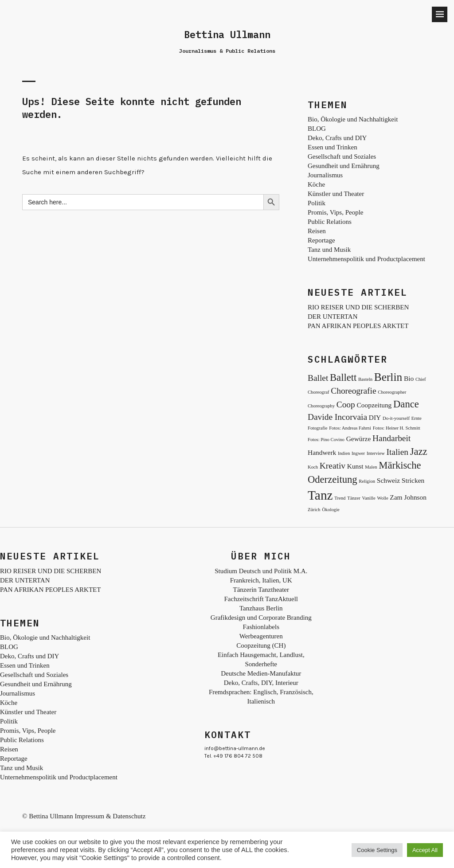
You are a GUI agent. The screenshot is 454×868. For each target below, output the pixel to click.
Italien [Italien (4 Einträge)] (398, 452)
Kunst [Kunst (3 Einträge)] (355, 466)
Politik (317, 203)
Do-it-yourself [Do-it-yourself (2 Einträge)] (396, 418)
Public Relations (330, 222)
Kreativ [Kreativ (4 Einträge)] (333, 466)
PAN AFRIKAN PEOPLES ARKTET (358, 326)
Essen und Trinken (333, 147)
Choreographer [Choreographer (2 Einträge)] (392, 392)
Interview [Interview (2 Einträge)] (376, 453)
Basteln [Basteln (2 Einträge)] (365, 379)
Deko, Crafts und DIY (337, 138)
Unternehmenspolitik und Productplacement (366, 259)
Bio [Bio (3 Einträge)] (409, 378)
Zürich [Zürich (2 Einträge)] (314, 510)
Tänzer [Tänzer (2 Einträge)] (354, 498)
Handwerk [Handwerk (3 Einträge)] (322, 452)
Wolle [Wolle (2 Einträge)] (382, 498)
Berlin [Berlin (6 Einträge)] (388, 377)
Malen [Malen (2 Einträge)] (371, 467)
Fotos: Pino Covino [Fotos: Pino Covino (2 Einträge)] (326, 440)
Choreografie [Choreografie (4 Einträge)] (353, 391)
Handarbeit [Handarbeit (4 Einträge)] (391, 438)
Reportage (321, 240)
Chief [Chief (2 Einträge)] (421, 379)
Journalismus (325, 175)
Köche (316, 184)
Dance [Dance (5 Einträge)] (406, 404)
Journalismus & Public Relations (227, 51)
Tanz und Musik (329, 250)
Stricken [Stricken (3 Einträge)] (413, 480)
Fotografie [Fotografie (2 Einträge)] (317, 428)
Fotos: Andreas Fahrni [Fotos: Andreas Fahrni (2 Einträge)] (350, 428)
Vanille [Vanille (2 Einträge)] (368, 498)
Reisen (317, 231)
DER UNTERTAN (333, 317)
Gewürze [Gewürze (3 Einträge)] (359, 439)
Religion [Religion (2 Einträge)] (367, 481)
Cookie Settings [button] (377, 850)
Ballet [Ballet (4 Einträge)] (318, 378)
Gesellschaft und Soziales (342, 156)
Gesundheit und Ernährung (344, 166)
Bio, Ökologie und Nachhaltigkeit (353, 119)
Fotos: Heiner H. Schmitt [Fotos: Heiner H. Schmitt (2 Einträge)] (397, 428)
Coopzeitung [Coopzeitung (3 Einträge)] (374, 405)
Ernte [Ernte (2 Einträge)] (417, 418)
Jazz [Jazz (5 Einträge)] (419, 452)
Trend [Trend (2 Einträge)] (340, 498)
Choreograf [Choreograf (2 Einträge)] (319, 392)
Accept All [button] (425, 850)
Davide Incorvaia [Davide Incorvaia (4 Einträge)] (337, 417)
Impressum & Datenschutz (110, 816)
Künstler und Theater (336, 194)
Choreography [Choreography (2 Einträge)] (321, 406)
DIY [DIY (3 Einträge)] (375, 417)
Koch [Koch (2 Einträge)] (313, 467)
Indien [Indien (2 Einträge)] (344, 453)
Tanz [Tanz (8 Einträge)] (320, 495)
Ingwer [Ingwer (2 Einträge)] (358, 453)
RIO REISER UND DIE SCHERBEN (358, 307)
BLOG (317, 129)
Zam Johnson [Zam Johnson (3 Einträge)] (408, 497)
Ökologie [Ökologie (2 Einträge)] (331, 510)
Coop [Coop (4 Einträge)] (346, 405)
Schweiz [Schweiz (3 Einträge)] (388, 480)
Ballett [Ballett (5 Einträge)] (343, 377)
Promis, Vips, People (336, 212)
